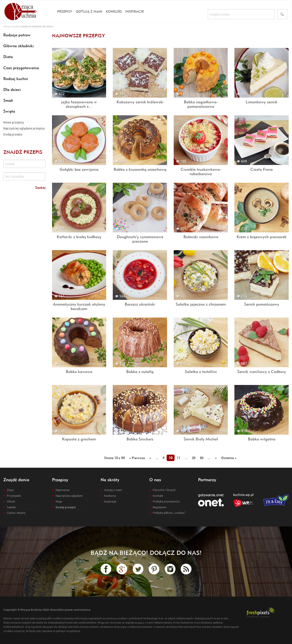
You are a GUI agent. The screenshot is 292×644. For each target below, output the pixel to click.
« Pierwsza (137, 458)
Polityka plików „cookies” (169, 513)
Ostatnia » (229, 458)
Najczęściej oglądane (69, 496)
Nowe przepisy (14, 122)
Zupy (10, 490)
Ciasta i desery (16, 513)
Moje (59, 501)
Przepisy (65, 11)
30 (202, 458)
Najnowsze (63, 490)
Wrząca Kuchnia (12, 26)
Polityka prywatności (166, 501)
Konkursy (110, 496)
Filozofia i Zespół (164, 490)
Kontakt (158, 496)
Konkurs (114, 11)
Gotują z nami (89, 11)
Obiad (11, 501)
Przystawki (14, 496)
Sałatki (11, 507)
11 (179, 458)
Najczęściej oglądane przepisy (24, 128)
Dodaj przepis (13, 134)
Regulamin (160, 507)
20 (194, 458)
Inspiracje (135, 11)
